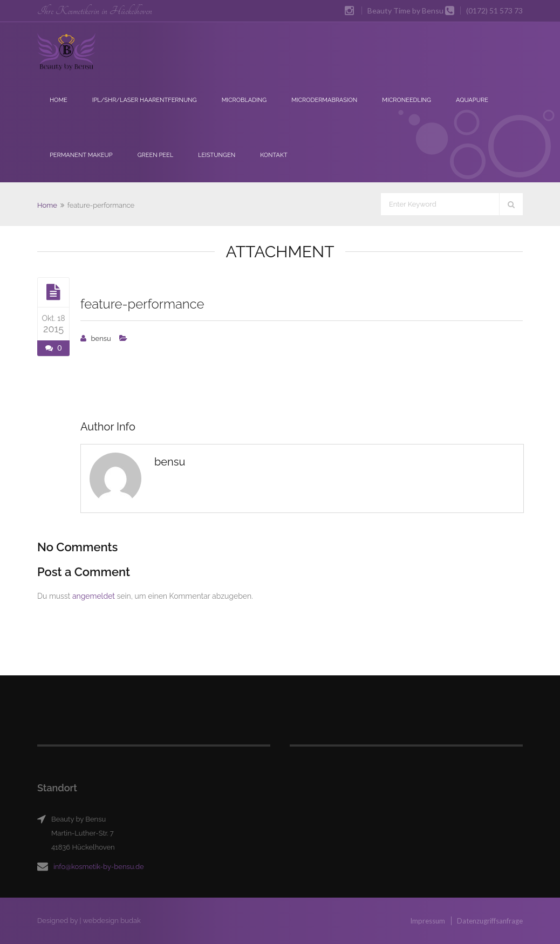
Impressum (428, 921)
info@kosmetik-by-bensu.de (99, 867)
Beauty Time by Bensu (405, 11)
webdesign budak (112, 921)
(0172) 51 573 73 (494, 11)
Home (59, 100)
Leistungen (217, 155)
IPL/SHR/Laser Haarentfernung (145, 100)
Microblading (244, 100)
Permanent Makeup (81, 155)
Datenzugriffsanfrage (490, 921)
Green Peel (155, 155)
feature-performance (142, 304)
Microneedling (407, 100)
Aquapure (472, 100)
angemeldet (94, 596)
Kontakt (274, 155)
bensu (101, 338)
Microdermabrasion (324, 100)
